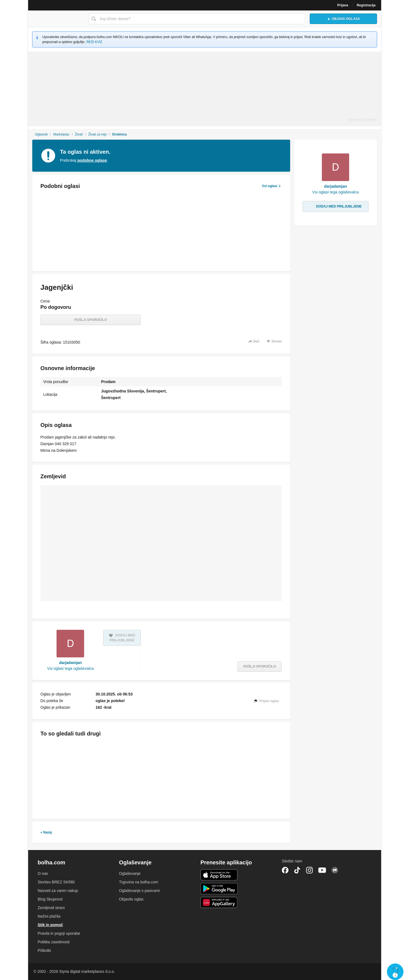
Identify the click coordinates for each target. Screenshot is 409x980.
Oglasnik (41, 134)
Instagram (309, 870)
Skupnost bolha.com (335, 870)
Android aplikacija (219, 889)
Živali (79, 134)
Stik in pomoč (50, 925)
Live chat (395, 972)
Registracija (366, 5)
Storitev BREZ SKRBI (56, 882)
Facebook (285, 870)
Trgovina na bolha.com (139, 882)
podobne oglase (92, 160)
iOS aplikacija (219, 875)
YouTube (322, 870)
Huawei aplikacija (219, 902)
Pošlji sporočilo (90, 320)
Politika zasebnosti (54, 942)
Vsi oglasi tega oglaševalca (70, 668)
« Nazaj (46, 832)
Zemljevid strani (51, 908)
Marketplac (61, 134)
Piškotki (44, 950)
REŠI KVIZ (94, 42)
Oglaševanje (130, 873)
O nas (43, 873)
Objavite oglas (131, 899)
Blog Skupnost (50, 899)
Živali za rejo (97, 134)
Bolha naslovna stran (57, 19)
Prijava (343, 5)
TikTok (297, 870)
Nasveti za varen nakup (58, 891)
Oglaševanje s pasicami (140, 891)
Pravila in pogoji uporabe (59, 933)
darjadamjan (70, 663)
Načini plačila (49, 916)
